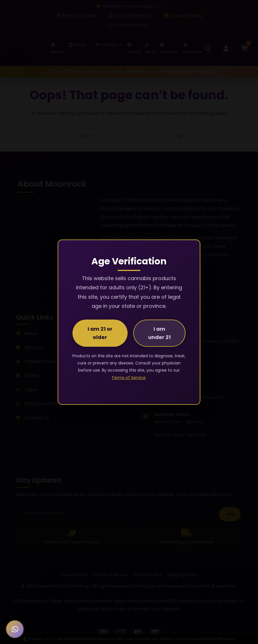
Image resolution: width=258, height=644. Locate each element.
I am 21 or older (100, 333)
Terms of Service (129, 377)
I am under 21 (159, 333)
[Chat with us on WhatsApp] (15, 629)
